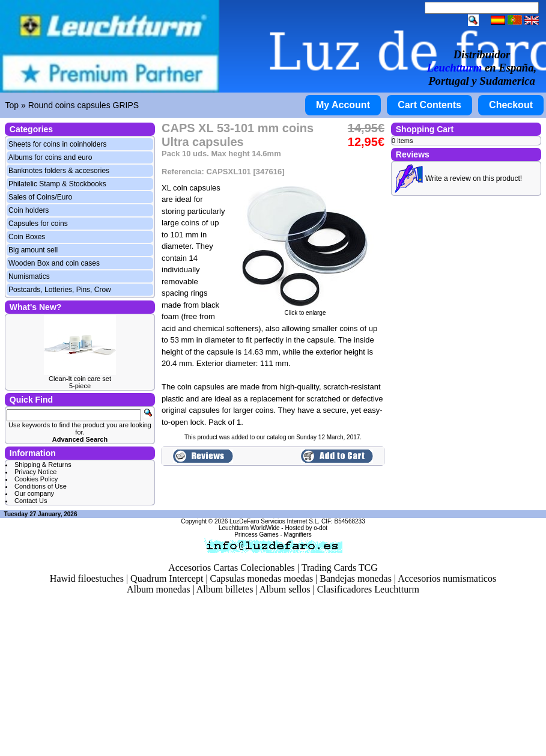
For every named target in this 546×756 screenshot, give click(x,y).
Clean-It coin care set (80, 379)
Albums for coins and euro (50, 157)
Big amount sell (33, 250)
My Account (343, 105)
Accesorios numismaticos (447, 578)
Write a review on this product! (474, 178)
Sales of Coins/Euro (40, 197)
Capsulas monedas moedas (262, 578)
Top (12, 105)
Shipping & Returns (43, 465)
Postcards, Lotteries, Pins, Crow (60, 290)
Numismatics (29, 276)
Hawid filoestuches (87, 578)
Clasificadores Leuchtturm (368, 589)
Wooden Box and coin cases (54, 263)
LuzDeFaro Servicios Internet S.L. (275, 521)
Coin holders (29, 210)
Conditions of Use (41, 486)
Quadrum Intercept (167, 578)
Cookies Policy (36, 479)
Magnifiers (298, 535)
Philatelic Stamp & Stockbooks (57, 184)
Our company (34, 493)
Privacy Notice (35, 472)
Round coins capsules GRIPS (83, 105)
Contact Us (31, 501)
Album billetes (225, 589)
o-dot (320, 528)
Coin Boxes (27, 237)
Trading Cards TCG (340, 568)
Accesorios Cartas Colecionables (232, 568)
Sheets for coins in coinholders (57, 144)
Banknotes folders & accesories (59, 171)
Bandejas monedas (356, 578)
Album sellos (285, 589)
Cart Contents (429, 105)
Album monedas (158, 589)
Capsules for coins (38, 224)
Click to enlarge (305, 310)
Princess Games (256, 535)
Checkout (511, 105)
